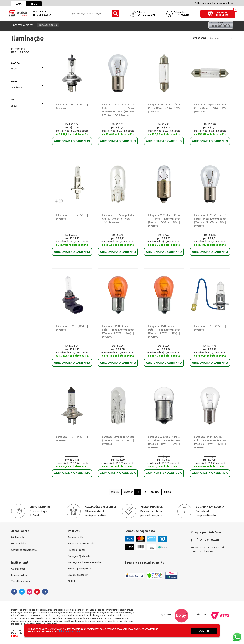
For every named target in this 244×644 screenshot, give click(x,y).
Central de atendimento (24, 550)
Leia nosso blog (20, 576)
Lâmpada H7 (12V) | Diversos (71, 437)
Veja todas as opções (43, 67)
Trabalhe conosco (21, 582)
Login (215, 3)
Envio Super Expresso (80, 569)
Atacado (207, 3)
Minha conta (18, 538)
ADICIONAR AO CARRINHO (72, 139)
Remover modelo (48, 25)
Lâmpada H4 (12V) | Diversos (71, 105)
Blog (34, 4)
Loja (19, 4)
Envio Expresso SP (78, 576)
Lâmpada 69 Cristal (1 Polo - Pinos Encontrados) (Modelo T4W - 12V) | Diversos (164, 219)
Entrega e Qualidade (79, 557)
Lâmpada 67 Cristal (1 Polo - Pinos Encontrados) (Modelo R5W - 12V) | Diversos (164, 441)
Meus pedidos (226, 3)
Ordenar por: (200, 38)
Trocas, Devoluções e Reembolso (86, 563)
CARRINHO (222, 12)
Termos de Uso (76, 538)
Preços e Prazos (77, 550)
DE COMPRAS (222, 15)
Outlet (198, 3)
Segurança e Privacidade (81, 544)
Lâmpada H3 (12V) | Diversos (209, 326)
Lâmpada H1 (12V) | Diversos (71, 215)
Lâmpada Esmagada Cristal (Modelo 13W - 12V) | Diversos (118, 441)
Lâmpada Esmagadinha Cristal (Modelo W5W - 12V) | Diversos (118, 219)
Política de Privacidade (68, 631)
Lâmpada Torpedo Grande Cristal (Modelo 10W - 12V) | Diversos (210, 108)
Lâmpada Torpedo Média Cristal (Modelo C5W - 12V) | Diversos (164, 108)
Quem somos (18, 569)
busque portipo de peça (42, 13)
